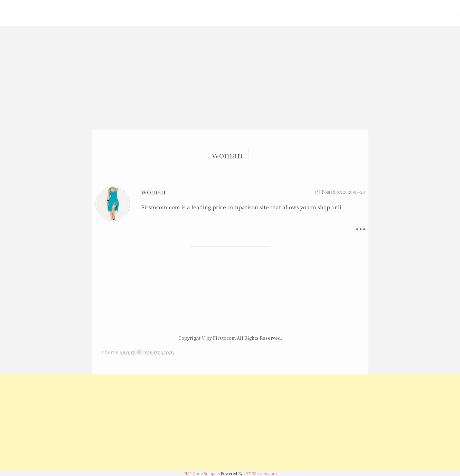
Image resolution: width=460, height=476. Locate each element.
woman (153, 191)
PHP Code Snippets (201, 473)
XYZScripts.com (261, 473)
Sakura (128, 352)
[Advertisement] (230, 78)
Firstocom (162, 352)
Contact (409, 13)
